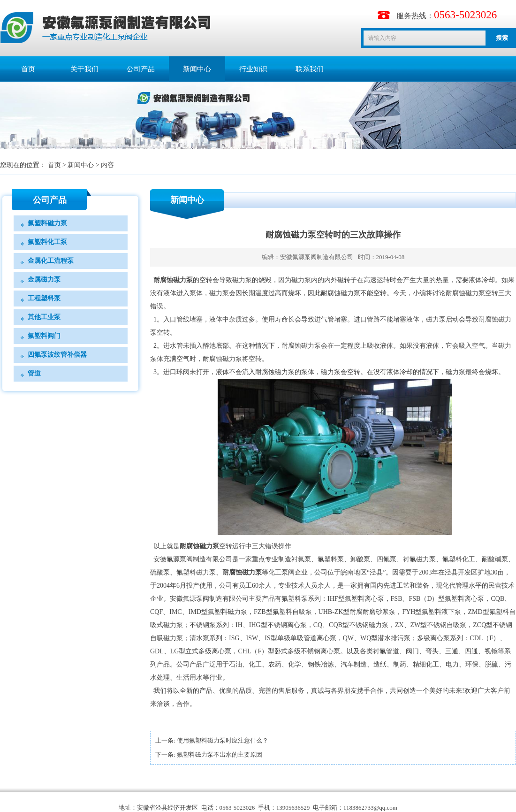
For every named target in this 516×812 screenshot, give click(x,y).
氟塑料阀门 (44, 336)
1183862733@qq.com (370, 808)
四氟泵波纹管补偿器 (57, 355)
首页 (28, 69)
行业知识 (253, 69)
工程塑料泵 (44, 298)
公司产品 (141, 69)
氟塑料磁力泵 (47, 223)
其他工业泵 (44, 317)
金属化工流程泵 (51, 261)
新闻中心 (197, 69)
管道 (34, 373)
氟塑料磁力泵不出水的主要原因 (220, 755)
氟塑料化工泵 (47, 242)
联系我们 (310, 69)
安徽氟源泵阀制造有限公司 (317, 257)
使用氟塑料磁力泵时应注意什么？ (223, 740)
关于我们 (84, 69)
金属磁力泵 (44, 280)
